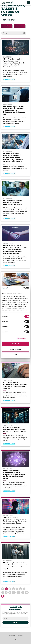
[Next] (3, 596)
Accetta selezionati (15, 349)
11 (18, 593)
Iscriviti (16, 622)
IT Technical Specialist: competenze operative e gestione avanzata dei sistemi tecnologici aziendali (15, 385)
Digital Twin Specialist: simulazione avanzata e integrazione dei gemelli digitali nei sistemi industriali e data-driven (15, 475)
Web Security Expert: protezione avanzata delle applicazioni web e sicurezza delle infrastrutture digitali (15, 566)
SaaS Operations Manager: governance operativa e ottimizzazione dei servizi (13, 202)
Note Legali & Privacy (16, 636)
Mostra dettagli (21, 339)
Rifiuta (15, 355)
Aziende (20, 26)
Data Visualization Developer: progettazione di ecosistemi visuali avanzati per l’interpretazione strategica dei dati (14, 110)
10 (14, 593)
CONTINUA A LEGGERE (9, 79)
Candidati (7, 26)
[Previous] (3, 589)
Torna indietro (8, 20)
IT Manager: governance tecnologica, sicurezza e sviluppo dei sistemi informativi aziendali (15, 430)
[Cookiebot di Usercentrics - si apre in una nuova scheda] (22, 288)
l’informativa (25, 612)
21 (27, 593)
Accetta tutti (15, 344)
